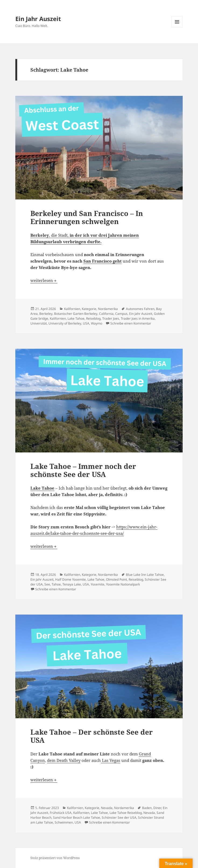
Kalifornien (72, 309)
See (47, 584)
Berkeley (46, 314)
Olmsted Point (116, 579)
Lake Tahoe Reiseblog (126, 813)
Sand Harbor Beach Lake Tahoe (77, 818)
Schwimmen (64, 822)
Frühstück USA (61, 813)
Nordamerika (108, 309)
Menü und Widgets (177, 27)
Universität (39, 323)
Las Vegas (111, 760)
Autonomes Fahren (140, 309)
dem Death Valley (64, 760)
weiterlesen (44, 280)
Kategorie (89, 309)
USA (86, 323)
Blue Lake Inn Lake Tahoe (145, 575)
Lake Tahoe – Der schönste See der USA (92, 736)
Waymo (97, 323)
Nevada (107, 808)
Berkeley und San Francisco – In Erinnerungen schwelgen (87, 217)
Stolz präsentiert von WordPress (55, 858)
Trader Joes (111, 318)
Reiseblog (93, 318)
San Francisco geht (102, 261)
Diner (157, 808)
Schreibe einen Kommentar (131, 323)
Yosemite (98, 584)
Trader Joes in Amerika (138, 318)
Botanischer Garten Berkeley (76, 314)
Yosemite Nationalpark (123, 584)
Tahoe (56, 584)
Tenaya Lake (72, 584)
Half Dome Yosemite (70, 579)
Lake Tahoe (76, 318)
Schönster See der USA (119, 818)
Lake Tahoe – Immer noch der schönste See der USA (83, 470)
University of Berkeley (65, 323)
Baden (147, 808)
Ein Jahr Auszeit (38, 19)
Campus (121, 314)
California (106, 314)
